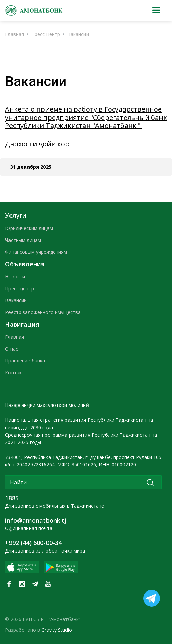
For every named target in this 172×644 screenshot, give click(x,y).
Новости (15, 277)
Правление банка (25, 361)
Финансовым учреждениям (36, 252)
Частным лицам (23, 240)
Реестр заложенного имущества (43, 312)
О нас (12, 349)
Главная (15, 34)
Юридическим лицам (29, 228)
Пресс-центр (46, 34)
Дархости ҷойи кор (37, 144)
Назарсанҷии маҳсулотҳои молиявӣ (47, 405)
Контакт (15, 372)
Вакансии (78, 34)
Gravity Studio (57, 630)
